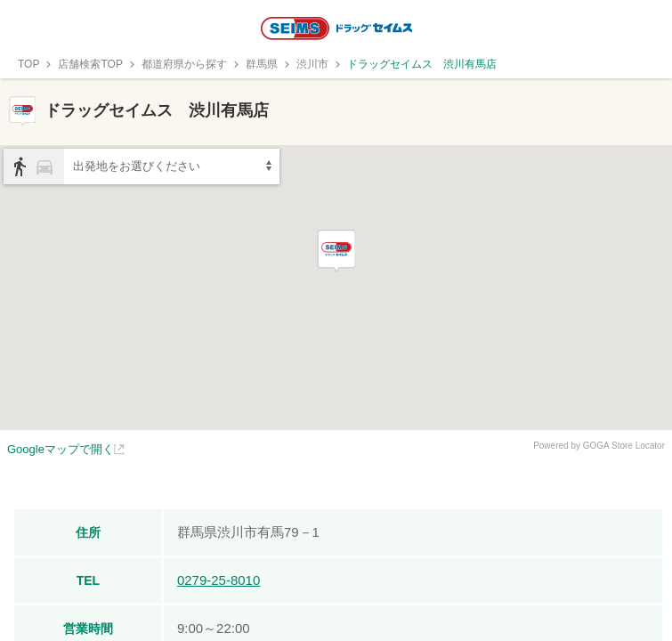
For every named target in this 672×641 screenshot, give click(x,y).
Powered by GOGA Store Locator (599, 446)
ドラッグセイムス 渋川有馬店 (422, 64)
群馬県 (262, 64)
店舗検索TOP (90, 64)
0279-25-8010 (219, 580)
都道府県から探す (184, 64)
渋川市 (312, 64)
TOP (28, 64)
